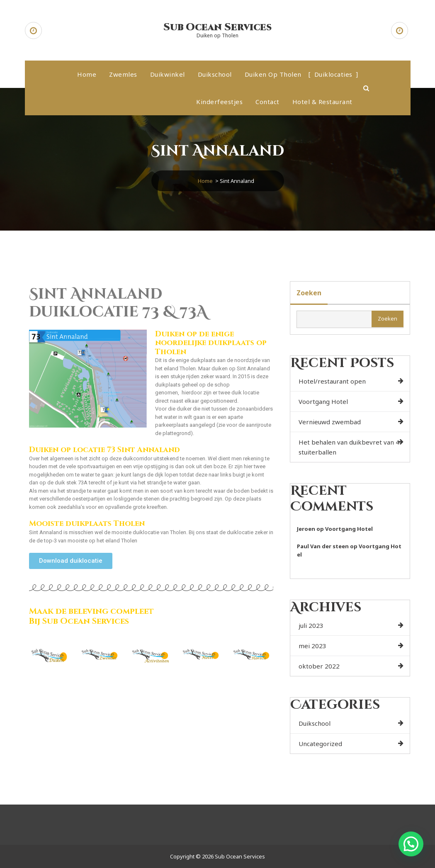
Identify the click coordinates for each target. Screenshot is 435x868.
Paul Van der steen (323, 546)
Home (87, 74)
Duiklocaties (333, 74)
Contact (267, 102)
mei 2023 (312, 646)
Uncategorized (320, 744)
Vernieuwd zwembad (330, 422)
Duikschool (215, 74)
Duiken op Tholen (273, 74)
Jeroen (306, 529)
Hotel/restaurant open (332, 381)
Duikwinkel (168, 74)
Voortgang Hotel (323, 401)
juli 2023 (311, 625)
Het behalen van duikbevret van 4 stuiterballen (349, 447)
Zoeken (309, 293)
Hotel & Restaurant (322, 102)
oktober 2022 (319, 666)
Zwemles (123, 74)
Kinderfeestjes (219, 102)
